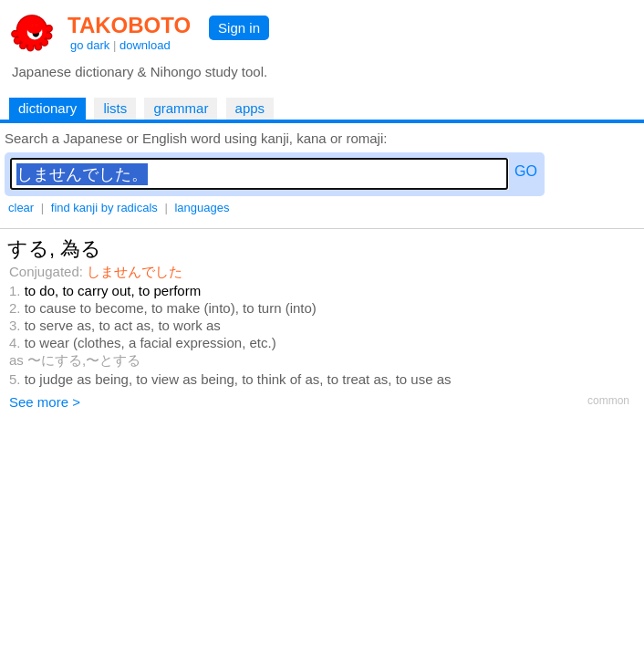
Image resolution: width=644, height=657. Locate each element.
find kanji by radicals (104, 208)
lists (115, 108)
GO (526, 171)
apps (250, 108)
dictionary (47, 108)
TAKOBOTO (129, 25)
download (145, 45)
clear (21, 208)
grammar (181, 108)
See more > (45, 402)
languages (202, 208)
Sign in (239, 28)
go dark (90, 45)
